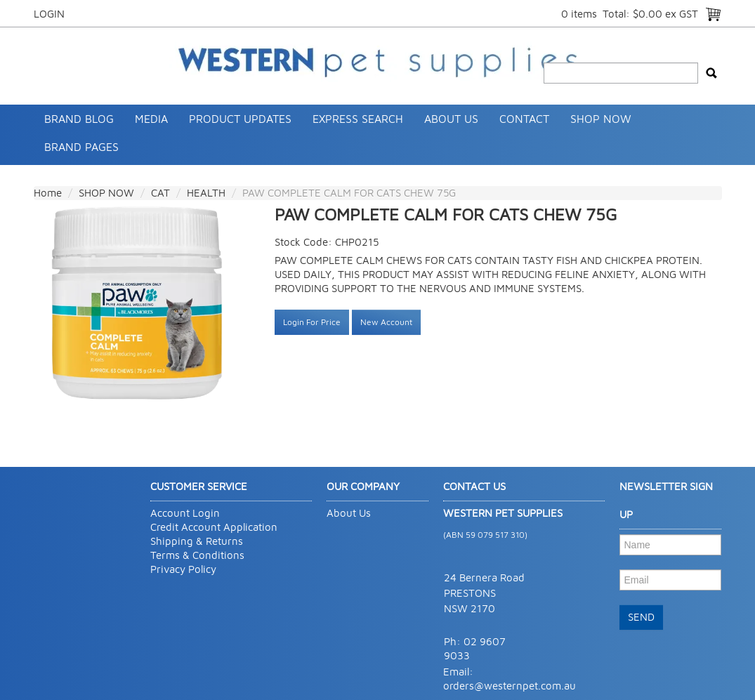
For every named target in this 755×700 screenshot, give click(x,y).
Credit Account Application (214, 527)
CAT (160, 193)
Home (48, 193)
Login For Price (312, 322)
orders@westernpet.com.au (510, 686)
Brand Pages (81, 147)
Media (151, 119)
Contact (524, 119)
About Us (451, 119)
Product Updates (240, 119)
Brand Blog (79, 119)
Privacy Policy (183, 569)
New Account (386, 322)
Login (49, 14)
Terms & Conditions (197, 555)
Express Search (358, 119)
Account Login (185, 513)
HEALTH (206, 193)
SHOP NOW (601, 119)
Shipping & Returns (197, 541)
